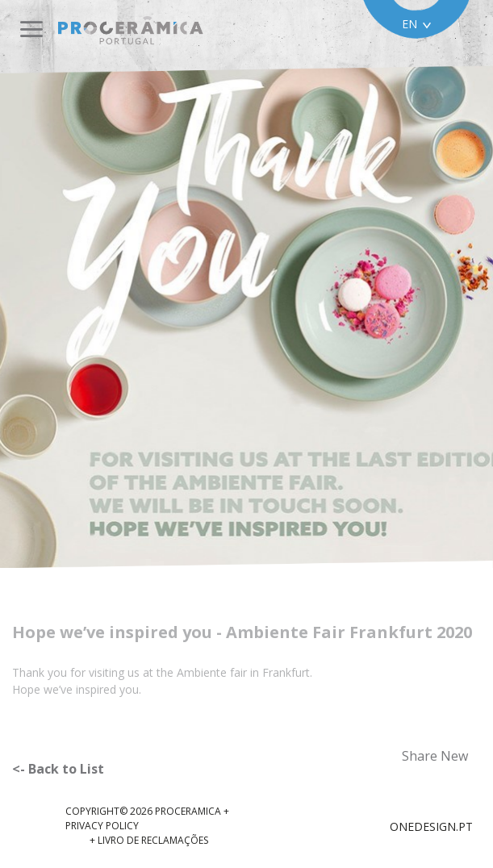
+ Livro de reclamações (149, 840)
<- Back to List (58, 769)
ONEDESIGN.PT (431, 826)
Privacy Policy (102, 826)
